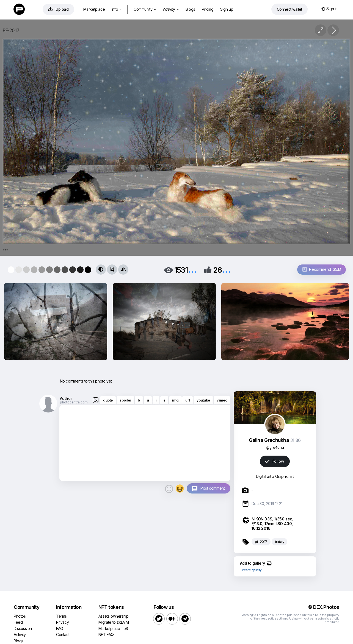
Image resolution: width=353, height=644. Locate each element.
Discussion (23, 628)
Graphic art (284, 476)
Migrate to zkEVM (114, 622)
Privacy (62, 622)
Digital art (263, 476)
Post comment (213, 488)
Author (66, 398)
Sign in (329, 9)
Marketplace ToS (113, 628)
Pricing (208, 9)
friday (280, 542)
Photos (20, 616)
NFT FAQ (106, 635)
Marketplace (94, 9)
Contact (63, 635)
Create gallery (251, 570)
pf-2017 (261, 542)
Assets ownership (114, 616)
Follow (275, 461)
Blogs (190, 9)
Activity (171, 9)
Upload (58, 9)
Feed (18, 622)
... (192, 270)
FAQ (60, 628)
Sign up (227, 9)
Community (145, 9)
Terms (61, 616)
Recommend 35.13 (322, 269)
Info (117, 9)
